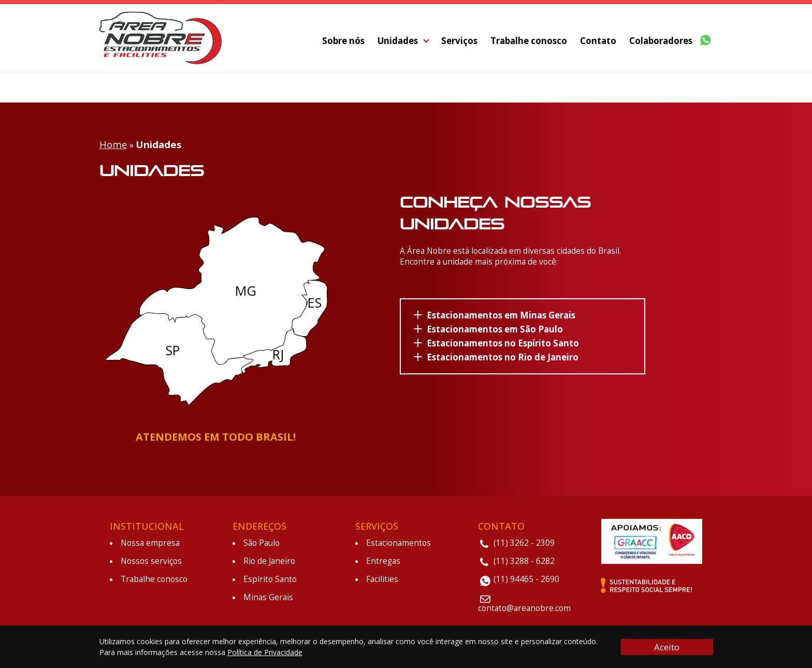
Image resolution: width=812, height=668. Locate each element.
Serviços (459, 42)
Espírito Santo (270, 577)
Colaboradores (661, 42)
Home (113, 142)
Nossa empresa (150, 541)
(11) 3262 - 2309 (524, 541)
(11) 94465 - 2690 (526, 577)
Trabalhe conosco (529, 42)
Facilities (382, 577)
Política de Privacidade (265, 652)
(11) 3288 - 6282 (524, 559)
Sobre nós (343, 42)
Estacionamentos (398, 541)
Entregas (383, 559)
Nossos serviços (151, 559)
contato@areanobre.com (524, 606)
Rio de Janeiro (269, 559)
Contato (598, 42)
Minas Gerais (268, 595)
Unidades (398, 42)
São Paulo (262, 541)
